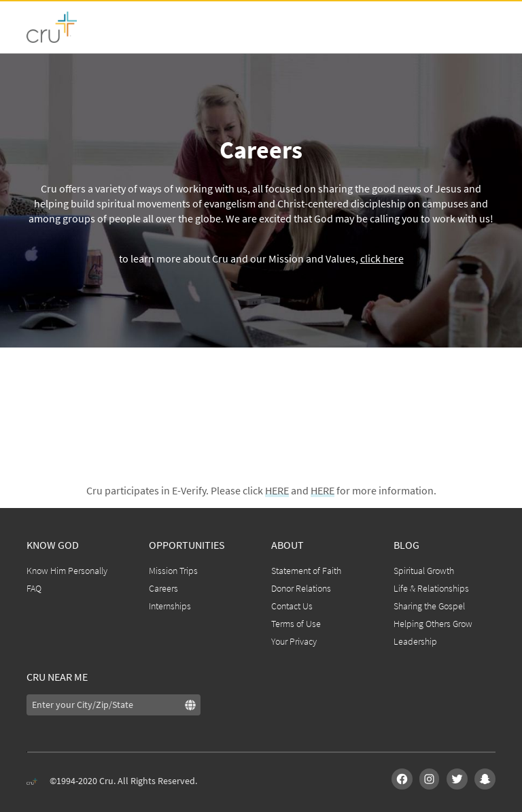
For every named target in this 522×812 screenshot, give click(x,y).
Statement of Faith (306, 571)
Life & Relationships (431, 588)
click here (382, 258)
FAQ (34, 588)
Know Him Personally (67, 571)
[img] (193, 704)
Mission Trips (173, 571)
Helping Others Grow (433, 624)
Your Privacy (294, 641)
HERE (277, 490)
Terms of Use (296, 624)
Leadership (415, 641)
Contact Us (292, 606)
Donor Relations (301, 588)
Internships (170, 606)
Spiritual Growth (424, 571)
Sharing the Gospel (429, 606)
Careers (163, 588)
